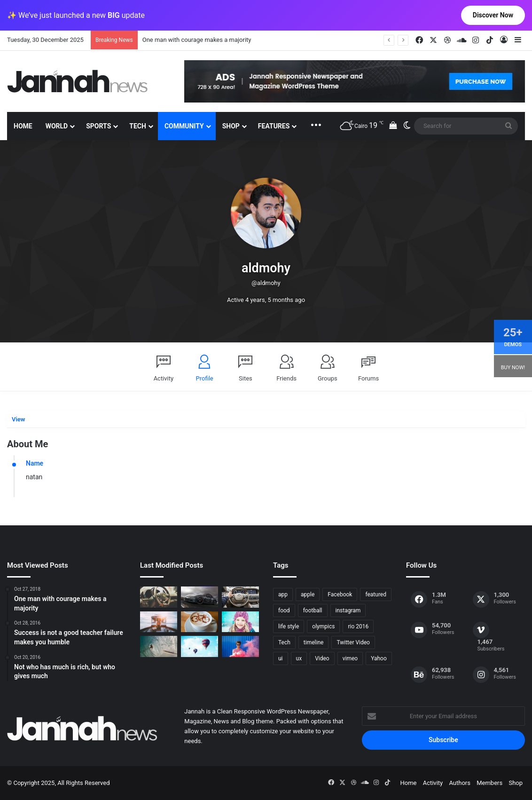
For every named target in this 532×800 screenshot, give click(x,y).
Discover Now (493, 15)
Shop (231, 126)
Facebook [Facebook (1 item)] (340, 594)
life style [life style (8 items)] (289, 626)
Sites (246, 378)
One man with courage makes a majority (197, 40)
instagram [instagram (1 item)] (348, 610)
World (57, 126)
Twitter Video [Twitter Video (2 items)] (353, 642)
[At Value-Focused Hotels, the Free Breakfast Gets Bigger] (159, 622)
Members (489, 783)
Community (184, 126)
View (18, 419)
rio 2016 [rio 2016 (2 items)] (358, 626)
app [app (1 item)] (283, 594)
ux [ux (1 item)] (299, 658)
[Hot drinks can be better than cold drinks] (199, 622)
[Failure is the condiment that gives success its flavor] (240, 646)
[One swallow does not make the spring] (159, 646)
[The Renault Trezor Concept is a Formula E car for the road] (159, 597)
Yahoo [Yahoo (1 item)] (379, 658)
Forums (368, 378)
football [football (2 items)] (313, 610)
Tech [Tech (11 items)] (284, 642)
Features (274, 126)
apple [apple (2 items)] (308, 594)
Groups (328, 378)
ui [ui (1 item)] (281, 658)
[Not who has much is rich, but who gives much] (240, 622)
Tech (138, 126)
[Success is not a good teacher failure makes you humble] (199, 646)
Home (23, 126)
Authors (460, 783)
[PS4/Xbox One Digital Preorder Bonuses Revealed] (199, 597)
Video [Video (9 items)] (322, 658)
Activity (164, 378)
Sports (98, 126)
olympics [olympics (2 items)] (323, 626)
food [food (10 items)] (284, 610)
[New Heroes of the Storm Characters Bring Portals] (240, 597)
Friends (286, 378)
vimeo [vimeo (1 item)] (350, 658)
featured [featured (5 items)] (376, 594)
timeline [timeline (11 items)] (314, 642)
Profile (205, 378)
